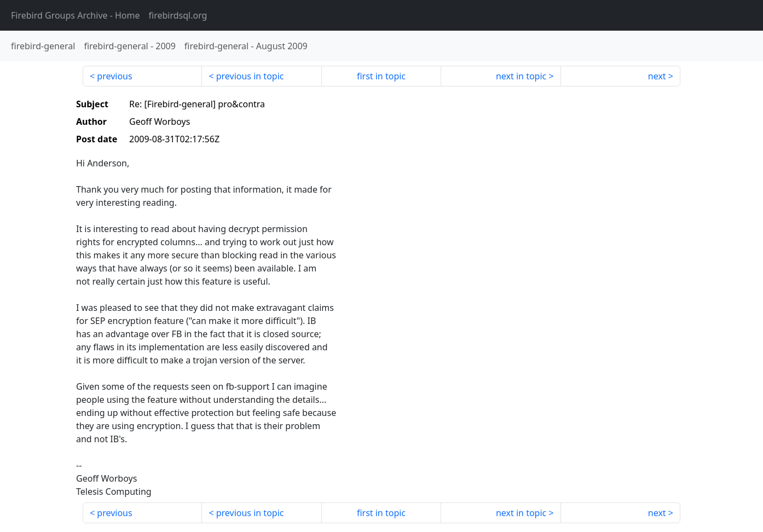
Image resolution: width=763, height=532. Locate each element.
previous (114, 76)
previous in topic (250, 76)
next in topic (521, 76)
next (657, 76)
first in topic (381, 76)
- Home (76, 15)
